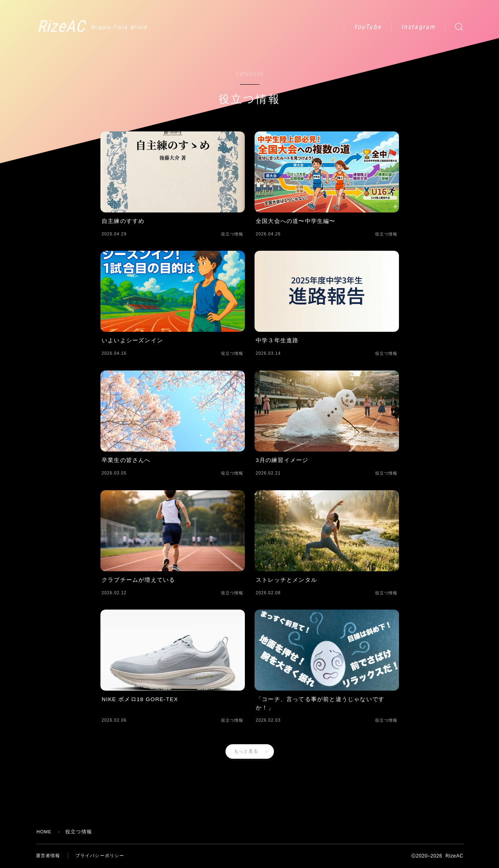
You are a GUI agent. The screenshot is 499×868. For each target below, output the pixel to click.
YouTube (368, 27)
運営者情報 (49, 856)
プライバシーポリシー (104, 856)
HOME (45, 832)
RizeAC (78, 27)
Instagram (418, 27)
